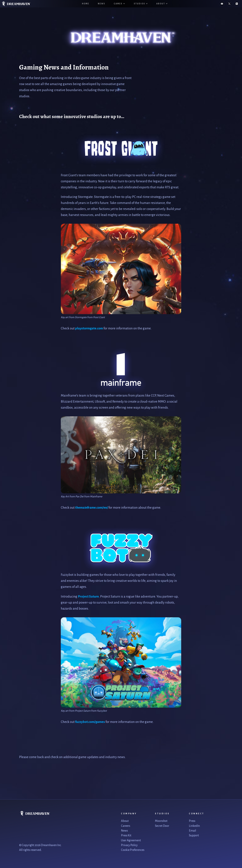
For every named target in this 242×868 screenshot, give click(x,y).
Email (192, 831)
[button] (119, 4)
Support (194, 835)
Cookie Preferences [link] (133, 850)
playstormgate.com (89, 328)
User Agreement (131, 840)
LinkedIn (194, 826)
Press (192, 821)
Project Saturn (88, 597)
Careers (126, 826)
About (125, 821)
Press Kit (126, 835)
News (101, 4)
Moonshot (161, 821)
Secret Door (162, 826)
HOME (86, 4)
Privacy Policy (129, 845)
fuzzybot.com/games (90, 722)
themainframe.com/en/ (92, 508)
